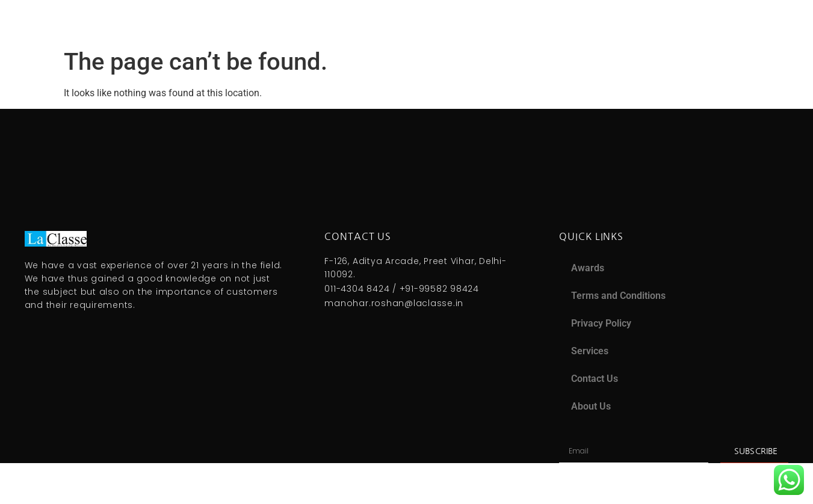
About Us (591, 406)
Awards (588, 268)
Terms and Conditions (618, 296)
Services (590, 351)
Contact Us (595, 379)
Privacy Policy (601, 323)
